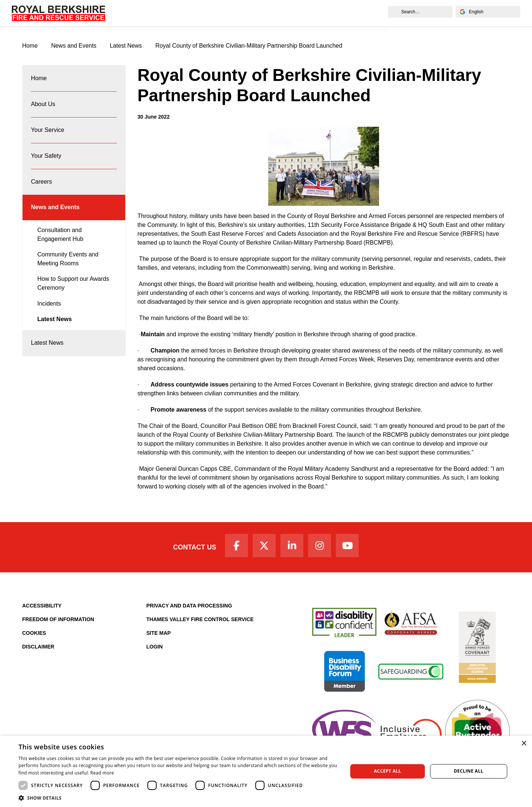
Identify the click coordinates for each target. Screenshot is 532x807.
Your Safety (46, 159)
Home (39, 79)
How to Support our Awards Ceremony (73, 288)
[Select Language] (488, 12)
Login (154, 648)
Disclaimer (38, 648)
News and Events (134, 21)
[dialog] (266, 771)
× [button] (524, 744)
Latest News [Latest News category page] (127, 46)
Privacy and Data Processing (189, 607)
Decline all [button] (468, 771)
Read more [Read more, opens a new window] (102, 773)
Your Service (48, 132)
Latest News (54, 324)
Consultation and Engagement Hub (60, 239)
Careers (42, 185)
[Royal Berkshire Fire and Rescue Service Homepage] (59, 13)
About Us (43, 105)
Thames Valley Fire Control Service (200, 620)
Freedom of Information (58, 620)
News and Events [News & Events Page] (74, 46)
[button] (178, 798)
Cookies (34, 634)
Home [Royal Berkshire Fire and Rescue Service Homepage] (30, 46)
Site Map (158, 634)
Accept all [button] (388, 771)
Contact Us (193, 548)
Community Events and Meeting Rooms (68, 264)
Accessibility (42, 607)
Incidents (49, 308)
